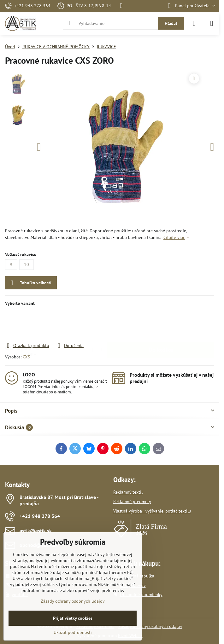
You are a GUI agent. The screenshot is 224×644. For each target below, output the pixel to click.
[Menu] (212, 23)
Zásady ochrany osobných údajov (150, 626)
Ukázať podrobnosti (73, 632)
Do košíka (161, 324)
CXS (26, 357)
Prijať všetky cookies (73, 618)
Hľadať (171, 23)
